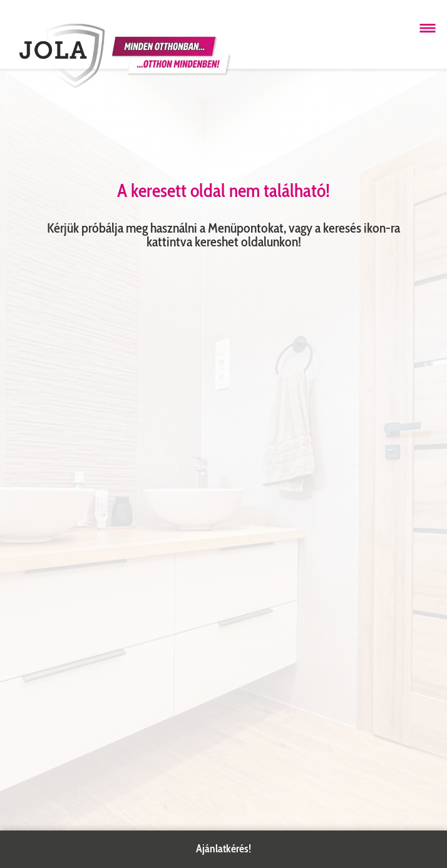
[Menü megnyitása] (428, 28)
